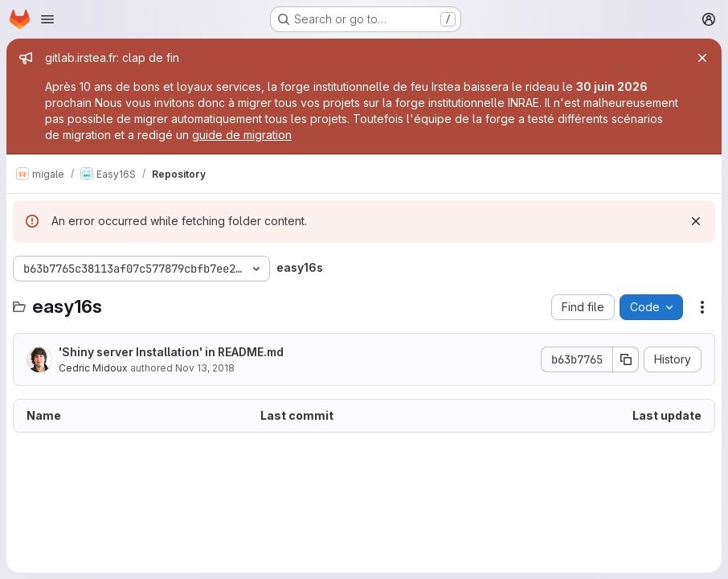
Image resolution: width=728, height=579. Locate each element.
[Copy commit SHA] (626, 359)
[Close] (702, 58)
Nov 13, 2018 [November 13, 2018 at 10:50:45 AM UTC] (205, 368)
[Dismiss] (696, 221)
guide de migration (242, 135)
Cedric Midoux (93, 368)
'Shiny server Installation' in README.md (171, 352)
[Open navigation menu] (47, 19)
